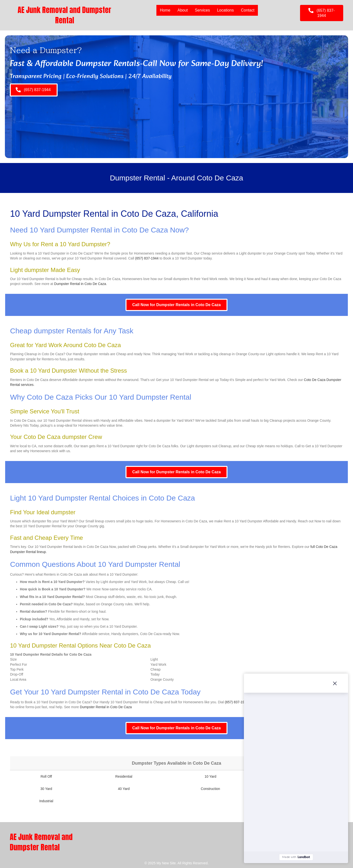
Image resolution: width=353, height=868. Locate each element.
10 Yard (210, 776)
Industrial (46, 801)
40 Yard (124, 789)
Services (202, 10)
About (183, 10)
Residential (124, 776)
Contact (248, 10)
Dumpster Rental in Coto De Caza (80, 284)
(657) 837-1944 (147, 258)
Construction (210, 789)
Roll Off (46, 776)
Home (165, 10)
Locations (225, 10)
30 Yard (46, 789)
